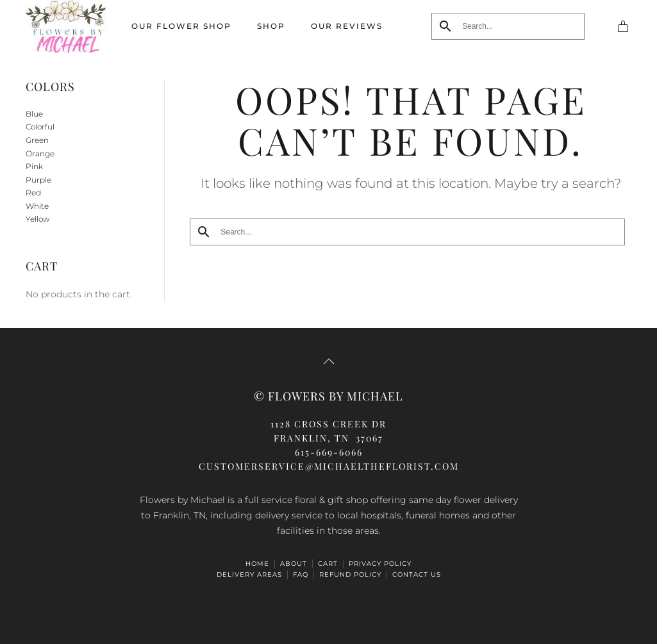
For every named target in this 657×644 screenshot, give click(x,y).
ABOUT (294, 564)
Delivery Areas (249, 574)
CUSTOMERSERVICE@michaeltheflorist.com (329, 466)
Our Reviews (347, 26)
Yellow (37, 219)
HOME (257, 564)
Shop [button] (271, 26)
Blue (34, 114)
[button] (329, 361)
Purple (38, 180)
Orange (40, 153)
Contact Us (417, 574)
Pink (34, 166)
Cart (328, 564)
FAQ (301, 574)
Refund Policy (350, 574)
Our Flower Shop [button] (181, 26)
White (37, 206)
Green (37, 140)
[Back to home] (66, 27)
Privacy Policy (380, 564)
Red (33, 193)
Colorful (40, 127)
